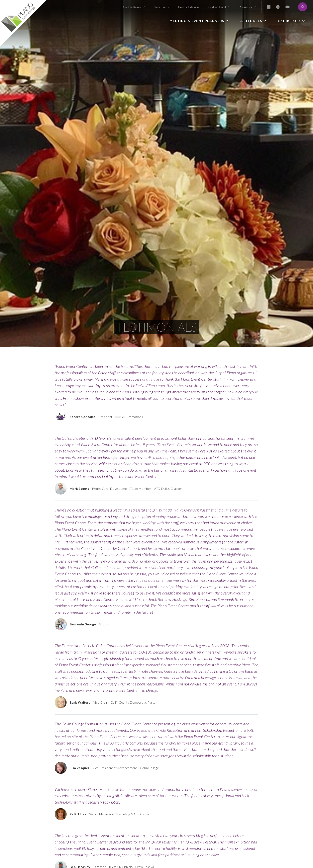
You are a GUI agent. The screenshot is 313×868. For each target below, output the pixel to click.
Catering (160, 7)
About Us (246, 7)
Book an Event (217, 7)
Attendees (251, 21)
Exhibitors (290, 21)
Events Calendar (189, 7)
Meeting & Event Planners (197, 21)
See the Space (132, 7)
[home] (23, 23)
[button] (134, 7)
